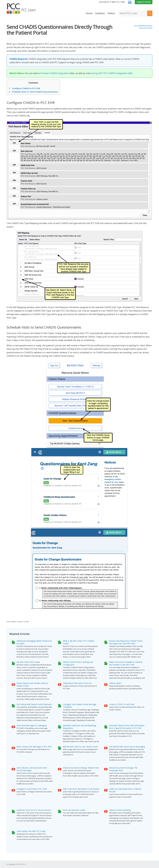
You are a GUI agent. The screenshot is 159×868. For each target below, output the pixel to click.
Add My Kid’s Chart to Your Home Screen (80, 747)
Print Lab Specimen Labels (74, 810)
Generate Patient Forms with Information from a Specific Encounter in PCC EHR (127, 727)
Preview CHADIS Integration (55, 73)
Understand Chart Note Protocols (77, 683)
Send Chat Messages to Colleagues (32, 725)
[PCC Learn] (24, 9)
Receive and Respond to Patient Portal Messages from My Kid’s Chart (126, 642)
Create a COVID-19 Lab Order (122, 704)
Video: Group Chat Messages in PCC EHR (34, 747)
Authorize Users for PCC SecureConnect (34, 810)
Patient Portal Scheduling (120, 810)
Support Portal (144, 2)
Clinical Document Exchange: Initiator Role (81, 768)
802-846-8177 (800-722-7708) (112, 2)
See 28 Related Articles (143, 26)
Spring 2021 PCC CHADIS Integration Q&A (112, 73)
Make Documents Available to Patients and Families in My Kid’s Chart (126, 663)
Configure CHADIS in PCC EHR (24, 88)
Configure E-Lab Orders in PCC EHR (32, 789)
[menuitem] (112, 2)
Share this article (146, 28)
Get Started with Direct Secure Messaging (127, 747)
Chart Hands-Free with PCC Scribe (31, 831)
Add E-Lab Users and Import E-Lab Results (81, 789)
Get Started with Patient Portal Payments (34, 704)
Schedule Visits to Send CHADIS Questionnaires (33, 92)
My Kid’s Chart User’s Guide (28, 662)
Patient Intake (115, 683)
